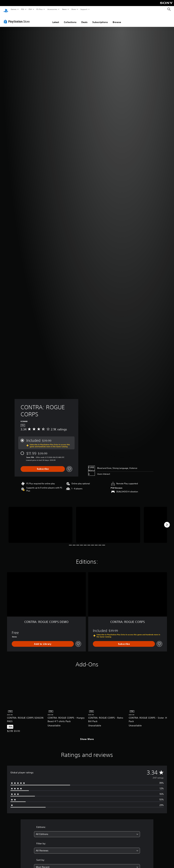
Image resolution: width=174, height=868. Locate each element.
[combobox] (87, 831)
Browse (117, 19)
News (64, 9)
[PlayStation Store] (17, 18)
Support (84, 9)
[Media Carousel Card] (40, 522)
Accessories (52, 9)
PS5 (23, 9)
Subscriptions (100, 19)
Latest (56, 19)
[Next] (167, 522)
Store (74, 9)
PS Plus (40, 9)
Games (13, 9)
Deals (84, 19)
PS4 (30, 9)
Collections (70, 19)
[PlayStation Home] (6, 9)
